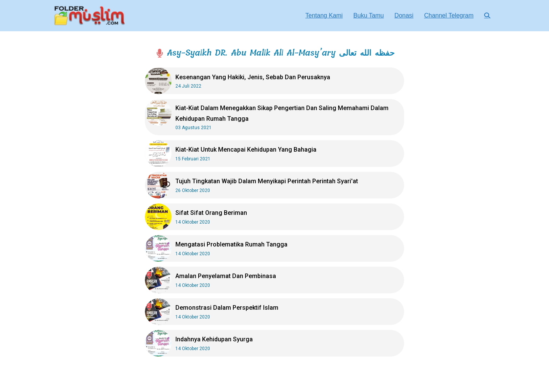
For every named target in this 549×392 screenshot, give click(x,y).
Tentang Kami (324, 15)
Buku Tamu (369, 15)
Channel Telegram (449, 15)
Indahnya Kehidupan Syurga (214, 339)
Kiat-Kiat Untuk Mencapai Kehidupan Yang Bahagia (246, 150)
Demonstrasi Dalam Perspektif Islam (227, 308)
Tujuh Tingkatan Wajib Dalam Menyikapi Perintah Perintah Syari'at (267, 181)
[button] (487, 15)
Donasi (404, 15)
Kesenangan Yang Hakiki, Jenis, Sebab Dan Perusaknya (253, 77)
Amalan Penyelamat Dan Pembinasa (226, 276)
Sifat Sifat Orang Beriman (211, 213)
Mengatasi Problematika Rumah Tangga (231, 244)
